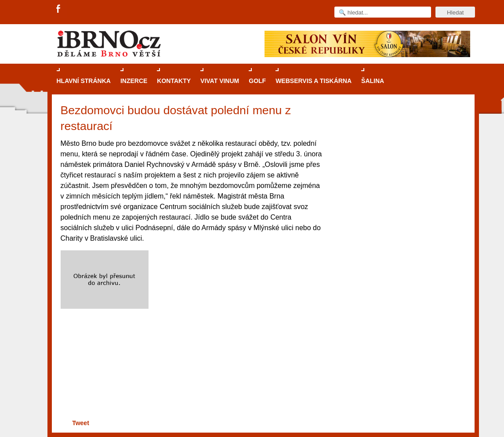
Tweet (81, 423)
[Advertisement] (190, 388)
